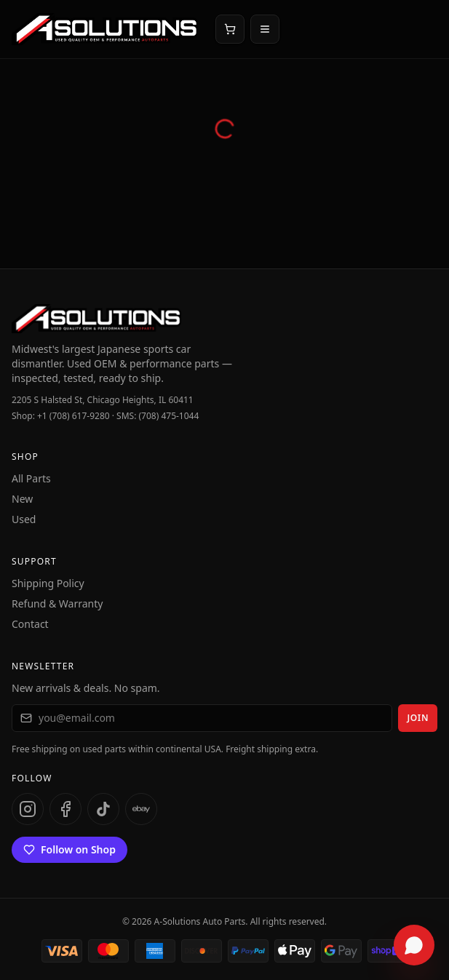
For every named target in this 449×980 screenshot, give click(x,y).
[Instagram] (28, 809)
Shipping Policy (48, 583)
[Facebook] (65, 809)
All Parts (31, 478)
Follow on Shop (69, 849)
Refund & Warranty (57, 603)
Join (418, 718)
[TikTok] (103, 809)
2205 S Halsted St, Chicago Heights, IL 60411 (103, 400)
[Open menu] (265, 29)
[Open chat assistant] (414, 945)
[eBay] (141, 809)
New (22, 499)
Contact (30, 624)
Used (24, 519)
